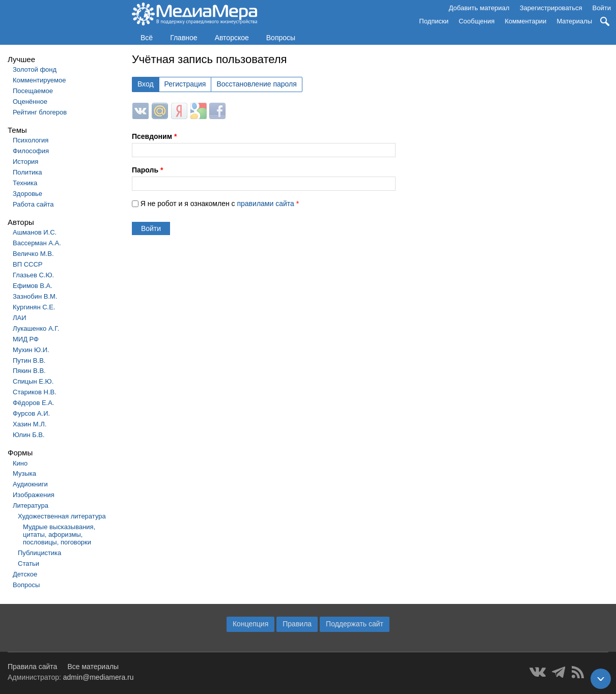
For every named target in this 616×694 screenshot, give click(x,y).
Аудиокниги (30, 484)
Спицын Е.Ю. (33, 381)
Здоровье (27, 194)
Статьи (29, 563)
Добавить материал (479, 8)
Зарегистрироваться (551, 8)
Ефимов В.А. (33, 286)
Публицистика (39, 553)
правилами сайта (265, 204)
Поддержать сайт (355, 624)
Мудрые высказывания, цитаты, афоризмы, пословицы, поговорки (59, 534)
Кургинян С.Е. (34, 307)
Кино (20, 463)
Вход (146, 84)
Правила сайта (32, 667)
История (25, 162)
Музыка (24, 473)
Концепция (250, 624)
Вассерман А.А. (37, 243)
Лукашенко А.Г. (36, 328)
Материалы (574, 21)
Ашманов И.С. (35, 232)
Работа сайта (33, 204)
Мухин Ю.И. (31, 350)
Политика (27, 172)
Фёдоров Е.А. (33, 403)
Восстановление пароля (256, 84)
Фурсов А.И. (31, 413)
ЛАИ (20, 318)
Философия (31, 151)
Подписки (434, 21)
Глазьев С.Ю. (33, 275)
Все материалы (93, 667)
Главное (184, 38)
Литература (31, 505)
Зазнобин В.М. (35, 296)
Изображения (34, 495)
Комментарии (526, 21)
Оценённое (30, 102)
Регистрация (185, 84)
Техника (25, 183)
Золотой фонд (35, 69)
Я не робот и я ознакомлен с (220, 204)
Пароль (147, 170)
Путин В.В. (29, 360)
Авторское (232, 38)
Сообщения (477, 21)
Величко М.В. (33, 254)
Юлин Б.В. (29, 435)
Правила (297, 624)
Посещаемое (33, 91)
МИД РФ (26, 339)
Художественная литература (62, 516)
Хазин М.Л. (30, 424)
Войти (602, 8)
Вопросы (281, 38)
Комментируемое (39, 80)
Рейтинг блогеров (40, 112)
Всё (147, 38)
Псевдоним (154, 136)
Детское (25, 574)
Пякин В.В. (29, 371)
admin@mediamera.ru (99, 677)
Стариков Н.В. (35, 392)
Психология (31, 140)
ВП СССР (27, 264)
